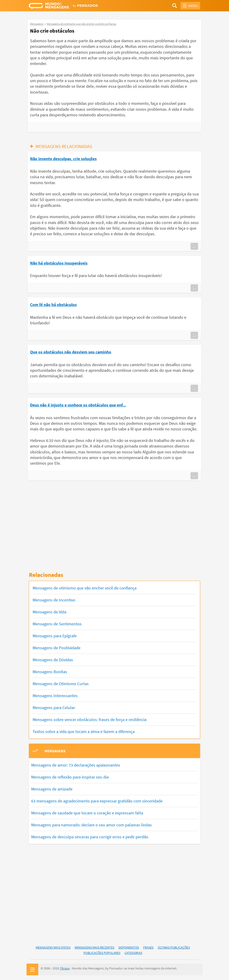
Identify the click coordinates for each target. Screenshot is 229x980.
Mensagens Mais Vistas (53, 947)
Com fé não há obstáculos (53, 305)
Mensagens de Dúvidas (53, 660)
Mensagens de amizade (52, 789)
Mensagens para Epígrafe (55, 636)
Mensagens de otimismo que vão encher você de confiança (85, 588)
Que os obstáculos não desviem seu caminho (71, 352)
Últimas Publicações (174, 947)
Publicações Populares (102, 953)
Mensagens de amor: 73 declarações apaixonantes (76, 765)
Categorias (133, 953)
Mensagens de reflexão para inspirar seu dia (70, 777)
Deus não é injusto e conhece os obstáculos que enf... (78, 405)
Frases (148, 947)
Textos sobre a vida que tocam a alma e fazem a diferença (84, 731)
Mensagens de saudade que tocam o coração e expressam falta (87, 813)
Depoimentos (129, 947)
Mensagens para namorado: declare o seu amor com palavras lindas (92, 825)
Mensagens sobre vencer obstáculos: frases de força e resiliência (90, 720)
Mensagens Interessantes (55, 696)
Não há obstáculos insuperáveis (59, 263)
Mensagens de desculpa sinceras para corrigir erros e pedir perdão (90, 837)
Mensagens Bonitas (50, 672)
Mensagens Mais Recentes (94, 947)
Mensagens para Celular (54, 708)
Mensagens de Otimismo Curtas (61, 684)
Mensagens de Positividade (57, 648)
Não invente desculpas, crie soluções (63, 159)
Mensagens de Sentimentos (57, 624)
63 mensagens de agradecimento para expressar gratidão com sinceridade (97, 801)
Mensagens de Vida (50, 612)
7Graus (65, 968)
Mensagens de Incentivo (54, 600)
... (194, 246)
